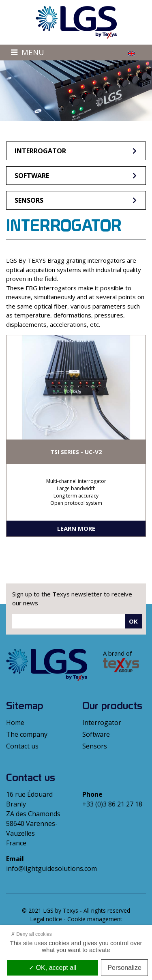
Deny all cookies (31, 934)
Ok (133, 621)
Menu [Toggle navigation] (28, 52)
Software (76, 176)
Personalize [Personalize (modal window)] (124, 968)
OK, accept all (52, 968)
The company (27, 734)
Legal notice (46, 919)
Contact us (22, 746)
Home (15, 723)
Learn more (76, 528)
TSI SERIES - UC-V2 (76, 452)
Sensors (76, 200)
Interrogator (76, 151)
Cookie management (95, 919)
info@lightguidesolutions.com (51, 868)
